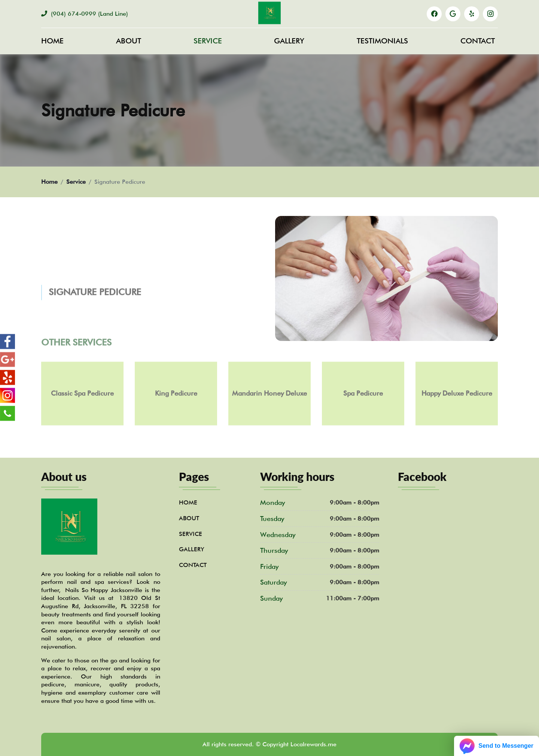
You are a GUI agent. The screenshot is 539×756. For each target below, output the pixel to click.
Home (52, 41)
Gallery (289, 41)
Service (208, 41)
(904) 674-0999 (85, 14)
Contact (478, 41)
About (129, 41)
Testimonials (382, 41)
